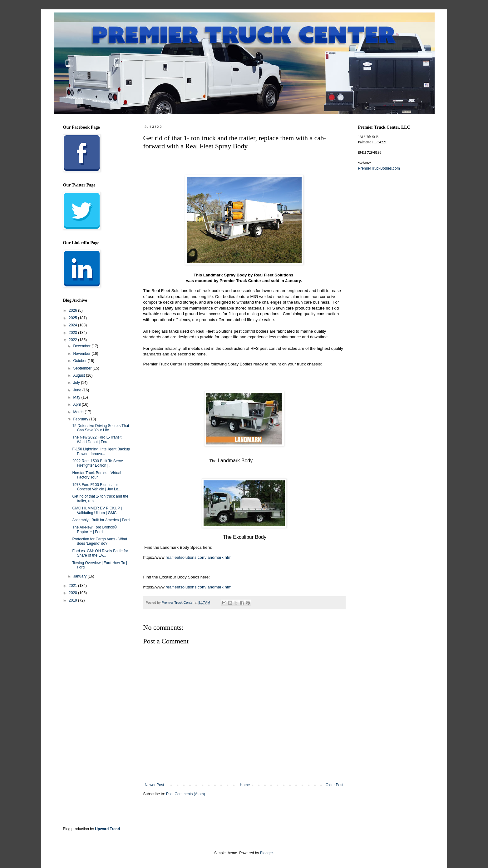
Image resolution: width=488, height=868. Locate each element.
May (77, 397)
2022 (73, 340)
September (83, 368)
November (82, 354)
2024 (73, 325)
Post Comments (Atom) (186, 794)
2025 (73, 318)
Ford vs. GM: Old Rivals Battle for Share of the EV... (100, 553)
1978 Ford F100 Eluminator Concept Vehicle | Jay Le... (97, 487)
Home (245, 785)
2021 (73, 586)
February (81, 419)
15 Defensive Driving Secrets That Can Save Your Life (101, 428)
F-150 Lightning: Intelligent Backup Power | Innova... (101, 451)
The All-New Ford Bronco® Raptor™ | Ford (94, 529)
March (79, 412)
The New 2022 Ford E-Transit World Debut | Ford (97, 439)
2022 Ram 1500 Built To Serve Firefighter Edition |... (98, 463)
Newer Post (155, 785)
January (80, 576)
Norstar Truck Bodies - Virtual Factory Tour (97, 475)
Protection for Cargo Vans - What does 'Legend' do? (100, 541)
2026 (73, 310)
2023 (73, 333)
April (77, 404)
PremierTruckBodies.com (379, 168)
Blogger (266, 853)
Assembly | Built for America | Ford (101, 520)
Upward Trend (107, 829)
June (78, 390)
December (82, 346)
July (77, 383)
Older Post (335, 785)
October (80, 361)
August (79, 375)
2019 (73, 600)
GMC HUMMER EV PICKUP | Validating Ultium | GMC (97, 510)
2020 (73, 593)
